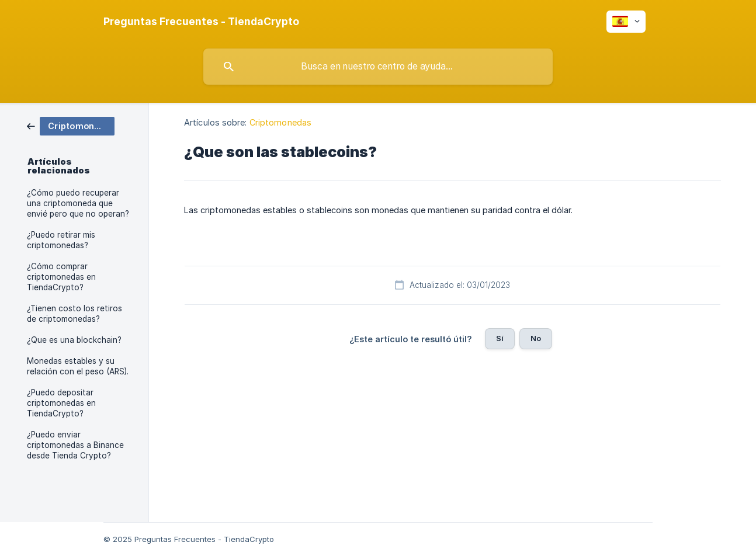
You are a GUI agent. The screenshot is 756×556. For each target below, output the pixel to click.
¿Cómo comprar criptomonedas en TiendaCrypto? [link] (61, 277)
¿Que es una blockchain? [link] (74, 340)
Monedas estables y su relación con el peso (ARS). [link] (78, 366)
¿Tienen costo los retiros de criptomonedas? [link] (74, 314)
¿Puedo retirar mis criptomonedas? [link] (61, 240)
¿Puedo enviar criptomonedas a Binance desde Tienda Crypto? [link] (75, 445)
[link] (71, 125)
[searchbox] (378, 67)
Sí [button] (500, 338)
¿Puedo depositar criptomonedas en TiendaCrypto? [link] (61, 403)
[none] (201, 22)
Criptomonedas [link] (280, 122)
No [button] (536, 338)
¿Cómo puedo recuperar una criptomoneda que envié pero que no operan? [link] (78, 203)
